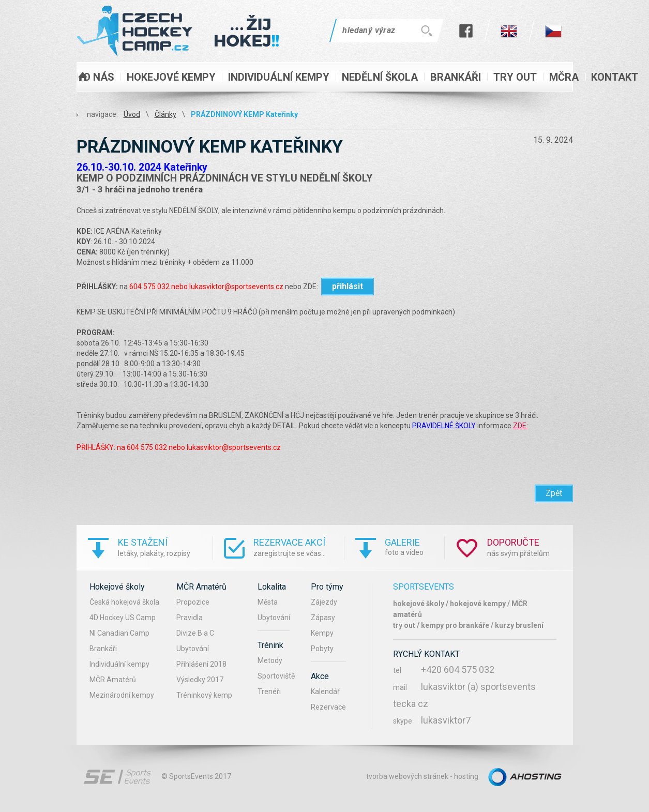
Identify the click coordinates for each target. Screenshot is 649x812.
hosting (466, 776)
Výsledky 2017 (200, 680)
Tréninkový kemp (204, 695)
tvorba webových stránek (407, 776)
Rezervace (328, 707)
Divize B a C (195, 633)
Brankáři (103, 649)
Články (165, 114)
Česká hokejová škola (124, 602)
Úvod (132, 114)
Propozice (193, 602)
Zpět (554, 493)
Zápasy (323, 618)
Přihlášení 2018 (201, 664)
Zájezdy (324, 602)
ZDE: (520, 426)
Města (268, 602)
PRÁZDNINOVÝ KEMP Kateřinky (244, 114)
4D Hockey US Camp (123, 618)
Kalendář (325, 691)
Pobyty (322, 649)
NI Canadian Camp (119, 633)
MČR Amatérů (113, 680)
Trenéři (269, 691)
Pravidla (190, 618)
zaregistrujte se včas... (299, 547)
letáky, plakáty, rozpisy (165, 547)
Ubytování (193, 649)
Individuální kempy (119, 664)
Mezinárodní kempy (122, 695)
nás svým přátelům (530, 547)
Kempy (322, 633)
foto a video (414, 546)
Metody (270, 660)
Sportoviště (276, 676)
